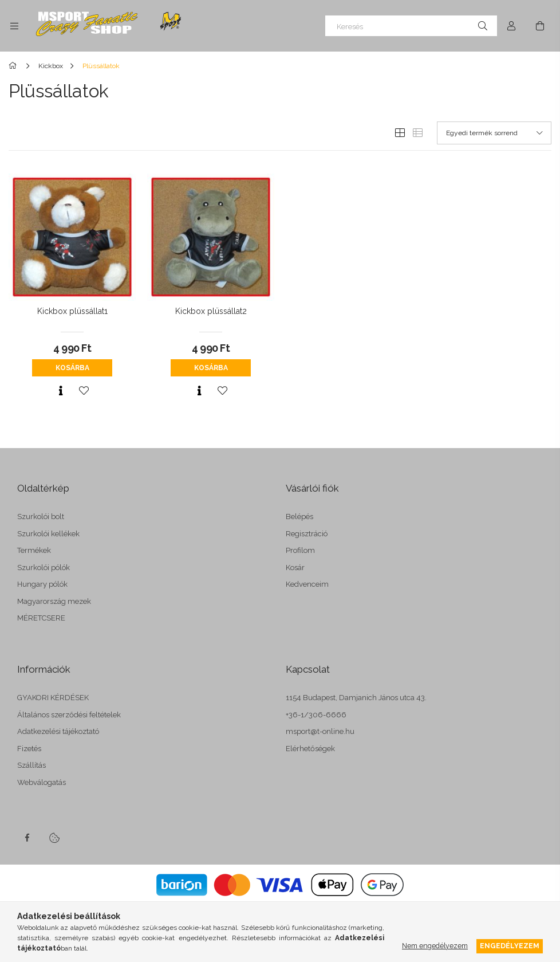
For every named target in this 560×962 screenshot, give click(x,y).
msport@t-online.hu (320, 731)
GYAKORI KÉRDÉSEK (53, 698)
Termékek (34, 550)
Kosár (295, 568)
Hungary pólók (42, 584)
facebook (27, 838)
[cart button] (540, 26)
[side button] (14, 26)
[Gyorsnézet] (61, 391)
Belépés (299, 517)
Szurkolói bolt (41, 517)
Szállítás (31, 765)
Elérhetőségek (310, 749)
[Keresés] (411, 26)
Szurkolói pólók (44, 568)
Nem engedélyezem (435, 946)
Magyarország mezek (54, 601)
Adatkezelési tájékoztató (58, 731)
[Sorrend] (494, 133)
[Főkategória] (15, 66)
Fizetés (29, 749)
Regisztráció (307, 534)
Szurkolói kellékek (48, 534)
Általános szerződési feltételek (69, 715)
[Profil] (511, 26)
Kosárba (72, 368)
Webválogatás (42, 782)
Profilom (300, 550)
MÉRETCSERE (41, 618)
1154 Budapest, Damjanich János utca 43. (356, 698)
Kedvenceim (307, 584)
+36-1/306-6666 (316, 715)
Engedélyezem (510, 946)
